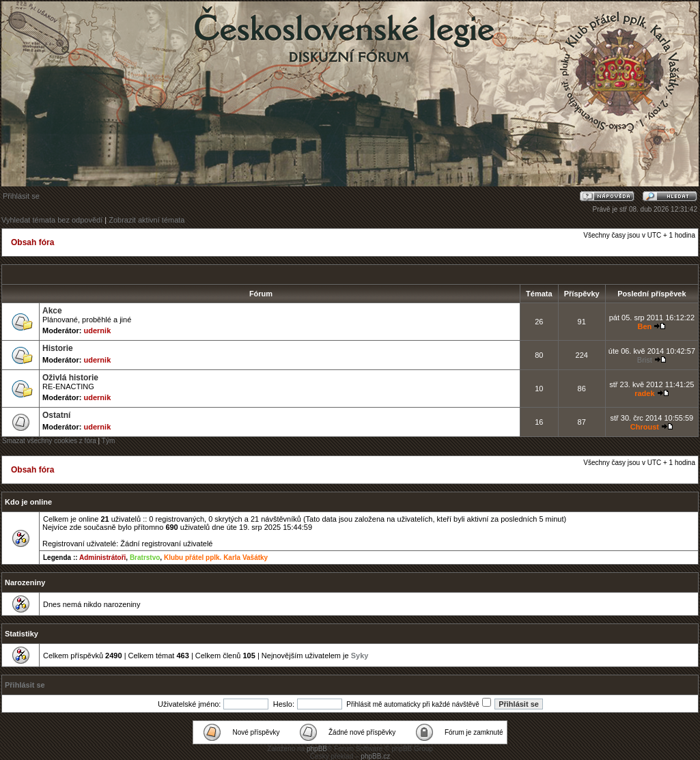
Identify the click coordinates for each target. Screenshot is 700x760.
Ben (644, 326)
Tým (108, 441)
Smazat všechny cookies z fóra (49, 441)
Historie (58, 348)
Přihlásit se (21, 196)
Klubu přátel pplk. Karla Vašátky (216, 558)
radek (644, 393)
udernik (98, 330)
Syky (360, 656)
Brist (645, 360)
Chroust (645, 427)
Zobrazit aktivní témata (146, 220)
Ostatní (56, 415)
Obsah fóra (32, 242)
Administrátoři (102, 558)
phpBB (317, 749)
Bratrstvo (145, 558)
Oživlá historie (70, 378)
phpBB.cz (375, 756)
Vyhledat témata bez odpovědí (52, 220)
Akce (52, 311)
